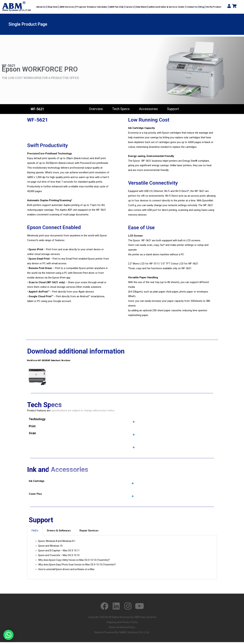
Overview (96, 109)
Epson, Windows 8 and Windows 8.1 (58, 543)
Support (173, 109)
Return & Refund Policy (122, 629)
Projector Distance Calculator (92, 7)
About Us (41, 7)
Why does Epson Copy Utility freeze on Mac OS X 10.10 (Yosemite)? (76, 562)
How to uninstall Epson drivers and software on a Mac (68, 571)
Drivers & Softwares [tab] (59, 532)
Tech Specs (121, 109)
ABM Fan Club (116, 7)
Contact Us (192, 7)
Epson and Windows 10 (51, 548)
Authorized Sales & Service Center (166, 7)
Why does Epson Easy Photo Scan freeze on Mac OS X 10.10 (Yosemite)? (79, 567)
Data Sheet (141, 7)
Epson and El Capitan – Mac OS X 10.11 (60, 552)
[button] (8, 635)
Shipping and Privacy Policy (122, 624)
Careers (130, 7)
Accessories (148, 109)
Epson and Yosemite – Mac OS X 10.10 (60, 557)
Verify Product (213, 7)
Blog (202, 7)
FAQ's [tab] (35, 532)
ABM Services (67, 7)
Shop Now (53, 7)
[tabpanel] (122, 559)
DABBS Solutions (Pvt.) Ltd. (134, 634)
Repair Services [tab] (89, 532)
